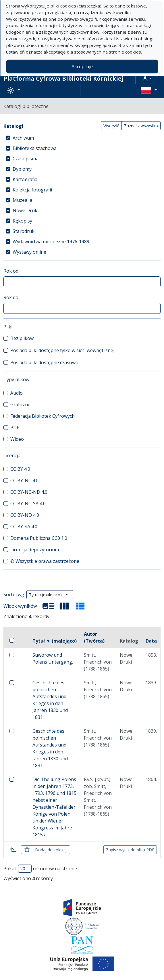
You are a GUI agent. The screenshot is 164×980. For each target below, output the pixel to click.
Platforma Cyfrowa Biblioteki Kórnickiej (63, 78)
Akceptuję (82, 67)
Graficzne (20, 404)
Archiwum (23, 138)
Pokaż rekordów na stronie (40, 869)
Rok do (11, 297)
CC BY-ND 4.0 (25, 515)
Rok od (11, 271)
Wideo (17, 439)
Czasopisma (26, 159)
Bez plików (22, 338)
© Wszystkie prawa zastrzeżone (45, 561)
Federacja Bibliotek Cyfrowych (43, 416)
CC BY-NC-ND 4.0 (29, 492)
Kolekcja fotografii (32, 190)
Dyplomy (22, 169)
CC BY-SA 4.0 (24, 527)
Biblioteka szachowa (35, 148)
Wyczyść (111, 126)
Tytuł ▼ (55, 641)
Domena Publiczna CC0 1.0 (39, 538)
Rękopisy (22, 221)
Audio (17, 393)
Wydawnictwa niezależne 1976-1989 (51, 242)
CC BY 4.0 (20, 469)
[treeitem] (82, 138)
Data (151, 641)
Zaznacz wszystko (141, 126)
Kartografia (25, 179)
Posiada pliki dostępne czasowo (44, 362)
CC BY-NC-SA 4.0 (28, 504)
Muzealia (22, 200)
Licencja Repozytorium (35, 550)
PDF (15, 428)
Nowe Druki (26, 210)
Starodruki (24, 231)
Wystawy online (29, 252)
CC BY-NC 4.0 (24, 480)
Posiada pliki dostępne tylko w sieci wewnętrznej (62, 350)
